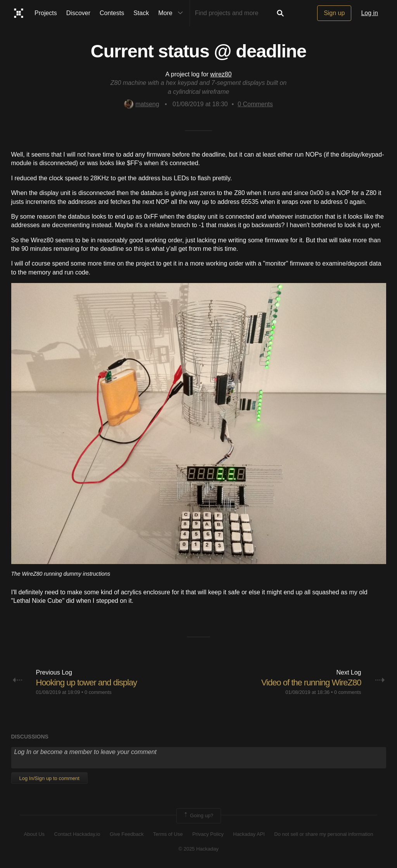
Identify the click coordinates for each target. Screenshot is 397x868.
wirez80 (221, 74)
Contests (112, 13)
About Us (34, 834)
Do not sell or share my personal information (324, 834)
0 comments (98, 692)
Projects (46, 13)
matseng (142, 104)
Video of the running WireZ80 (311, 682)
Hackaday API (249, 834)
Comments (255, 104)
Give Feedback (127, 834)
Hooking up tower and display (87, 682)
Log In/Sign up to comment (49, 778)
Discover (78, 13)
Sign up (334, 13)
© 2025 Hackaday (198, 849)
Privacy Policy (208, 834)
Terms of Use (168, 834)
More (172, 13)
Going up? (198, 816)
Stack (141, 13)
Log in (369, 13)
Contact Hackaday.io (77, 834)
